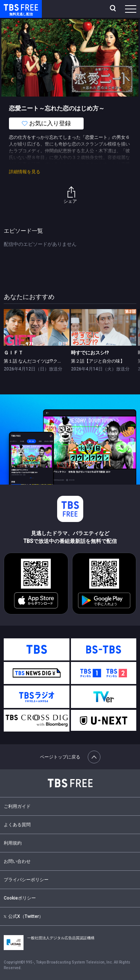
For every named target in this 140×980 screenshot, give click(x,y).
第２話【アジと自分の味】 (98, 361)
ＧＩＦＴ (13, 353)
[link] (37, 328)
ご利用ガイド (17, 806)
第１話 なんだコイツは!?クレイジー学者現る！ (51, 361)
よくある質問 (17, 825)
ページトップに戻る (70, 757)
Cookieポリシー (20, 898)
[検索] (114, 9)
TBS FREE (12, 7)
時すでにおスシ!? (90, 353)
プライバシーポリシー (26, 880)
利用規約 (13, 843)
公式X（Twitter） (24, 916)
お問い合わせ (17, 861)
